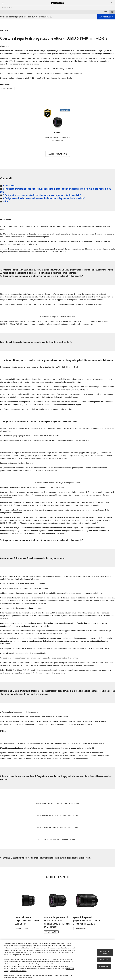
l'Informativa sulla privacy (18, 971)
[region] (57, 960)
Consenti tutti (104, 967)
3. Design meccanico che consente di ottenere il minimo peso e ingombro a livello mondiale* (44, 198)
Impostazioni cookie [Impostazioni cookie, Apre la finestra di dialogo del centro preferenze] (105, 952)
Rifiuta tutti (104, 960)
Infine (5, 201)
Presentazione (9, 186)
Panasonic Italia (7, 8)
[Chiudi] (112, 960)
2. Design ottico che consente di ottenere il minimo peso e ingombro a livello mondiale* (42, 195)
